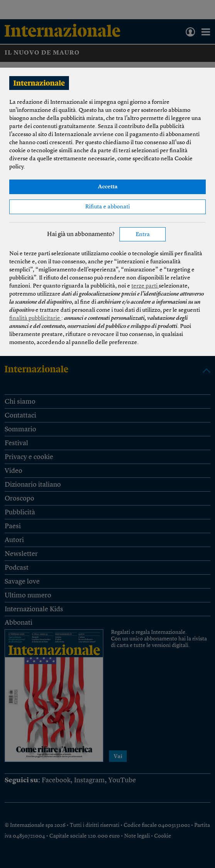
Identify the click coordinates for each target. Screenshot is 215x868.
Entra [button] (143, 235)
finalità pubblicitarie (35, 318)
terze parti (145, 286)
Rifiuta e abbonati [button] (107, 207)
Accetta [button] (108, 187)
